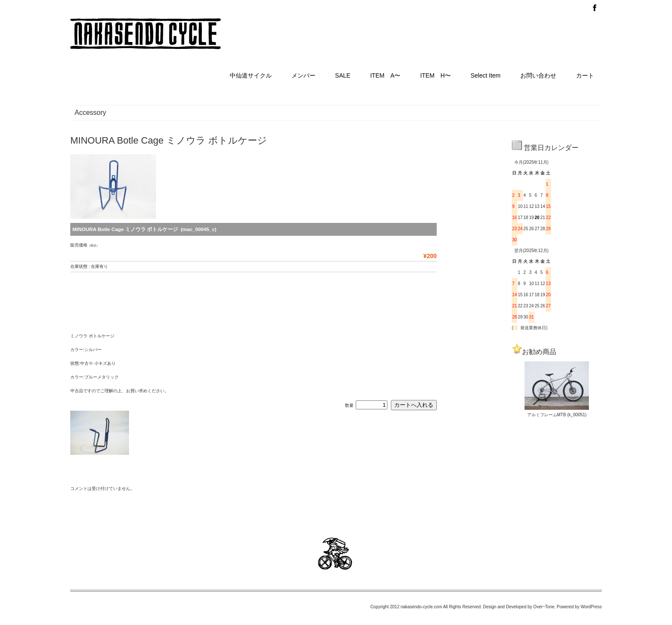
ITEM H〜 (435, 75)
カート (585, 75)
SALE (343, 75)
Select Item (486, 75)
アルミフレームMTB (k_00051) (557, 415)
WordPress (591, 607)
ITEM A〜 (385, 75)
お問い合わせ (538, 75)
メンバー (303, 75)
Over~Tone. (544, 607)
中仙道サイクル (251, 75)
